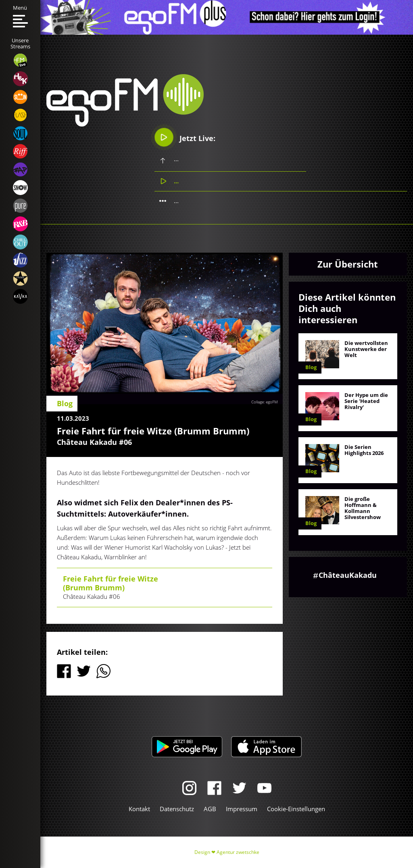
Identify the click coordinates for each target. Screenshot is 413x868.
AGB (210, 809)
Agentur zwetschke (238, 852)
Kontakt (139, 809)
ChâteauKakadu (348, 575)
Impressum (242, 809)
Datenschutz (177, 809)
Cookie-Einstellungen (296, 809)
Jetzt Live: (185, 137)
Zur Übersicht (348, 264)
